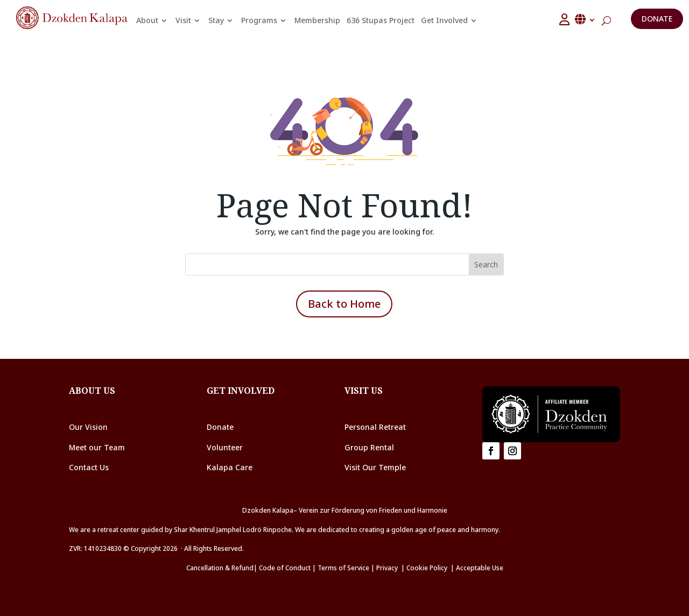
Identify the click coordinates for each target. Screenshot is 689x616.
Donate (657, 19)
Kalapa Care (230, 467)
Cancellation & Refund (220, 568)
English (586, 19)
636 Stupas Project (381, 20)
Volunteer (225, 447)
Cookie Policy (428, 568)
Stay (216, 20)
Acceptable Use (480, 568)
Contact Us (89, 467)
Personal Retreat (375, 427)
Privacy (387, 568)
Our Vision (88, 427)
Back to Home (344, 304)
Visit (183, 20)
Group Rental (369, 447)
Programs (259, 20)
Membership (317, 20)
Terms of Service (343, 568)
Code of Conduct (285, 568)
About (147, 20)
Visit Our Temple (376, 467)
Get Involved (444, 20)
